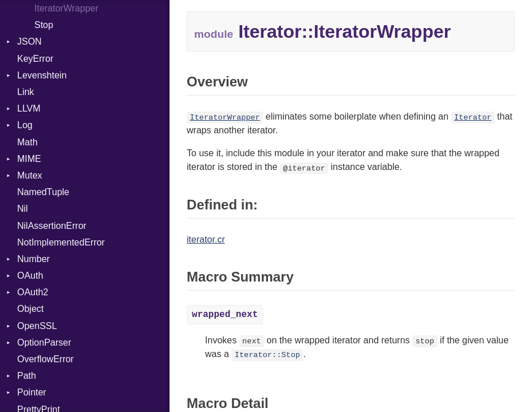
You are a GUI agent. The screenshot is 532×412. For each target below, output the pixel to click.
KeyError (35, 59)
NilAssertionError (52, 226)
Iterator (473, 118)
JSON (29, 41)
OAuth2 (33, 292)
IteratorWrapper (66, 8)
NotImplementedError (61, 242)
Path (27, 376)
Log (25, 125)
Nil (23, 209)
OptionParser (44, 342)
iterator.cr (206, 239)
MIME (29, 159)
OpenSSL (37, 326)
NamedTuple (43, 192)
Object (30, 309)
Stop (44, 25)
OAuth (30, 276)
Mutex (30, 175)
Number (34, 259)
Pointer (32, 392)
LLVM (29, 108)
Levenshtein (42, 75)
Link (25, 92)
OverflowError (46, 359)
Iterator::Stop (267, 355)
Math (27, 142)
